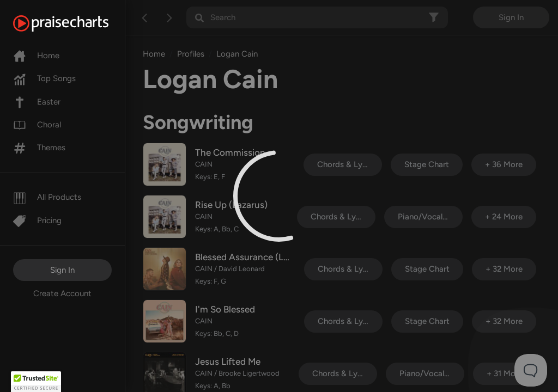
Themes (39, 148)
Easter (37, 102)
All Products (47, 197)
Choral (37, 125)
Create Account (62, 293)
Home (36, 56)
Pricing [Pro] (37, 220)
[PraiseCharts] (74, 23)
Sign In (62, 270)
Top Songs (44, 78)
